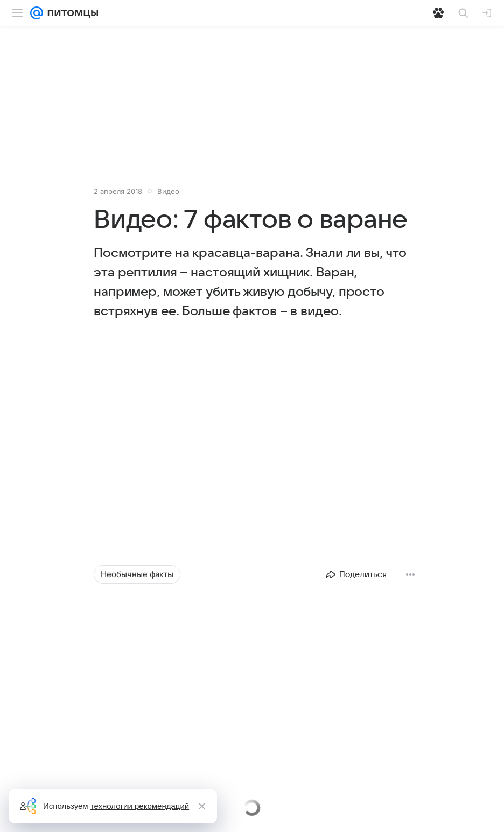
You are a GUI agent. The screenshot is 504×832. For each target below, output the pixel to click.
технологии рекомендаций (140, 806)
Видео (168, 191)
